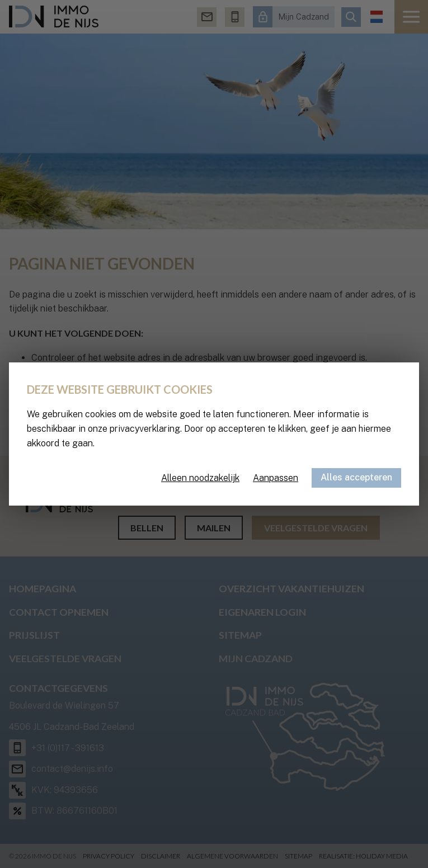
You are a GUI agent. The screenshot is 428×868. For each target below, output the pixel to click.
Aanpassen (276, 478)
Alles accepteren (356, 477)
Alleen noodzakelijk (200, 478)
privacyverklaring (145, 429)
